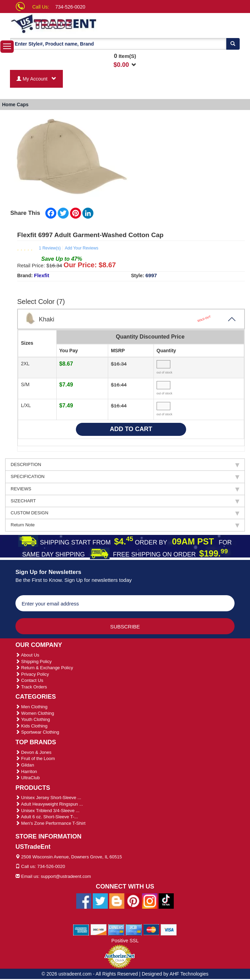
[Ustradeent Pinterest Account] (133, 901)
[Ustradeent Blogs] (117, 901)
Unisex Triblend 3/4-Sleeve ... (47, 811)
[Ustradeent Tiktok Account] (166, 901)
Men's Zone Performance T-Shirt (50, 823)
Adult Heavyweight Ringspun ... (49, 804)
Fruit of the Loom (35, 758)
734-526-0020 (70, 7)
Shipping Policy (34, 661)
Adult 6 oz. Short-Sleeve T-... (47, 817)
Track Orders (31, 687)
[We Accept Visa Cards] (169, 930)
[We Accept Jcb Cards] (134, 930)
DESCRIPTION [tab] (125, 465)
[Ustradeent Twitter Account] (100, 901)
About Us (27, 655)
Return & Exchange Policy (44, 668)
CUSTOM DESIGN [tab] (125, 513)
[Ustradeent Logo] (75, 23)
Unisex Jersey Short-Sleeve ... (48, 798)
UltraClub (28, 778)
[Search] (233, 44)
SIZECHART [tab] (125, 501)
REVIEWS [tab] (125, 489)
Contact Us (29, 680)
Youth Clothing (33, 719)
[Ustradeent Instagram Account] (150, 901)
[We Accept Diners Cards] (116, 930)
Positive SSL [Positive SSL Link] (125, 941)
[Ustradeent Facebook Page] (84, 901)
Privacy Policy (32, 674)
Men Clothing (31, 707)
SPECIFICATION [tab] (125, 477)
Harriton (26, 771)
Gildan (25, 765)
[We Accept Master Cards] (151, 930)
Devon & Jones (33, 752)
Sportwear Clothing (37, 732)
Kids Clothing (31, 726)
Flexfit (42, 275)
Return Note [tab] (125, 525)
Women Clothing (35, 713)
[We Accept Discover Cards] (99, 930)
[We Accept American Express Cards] (81, 930)
